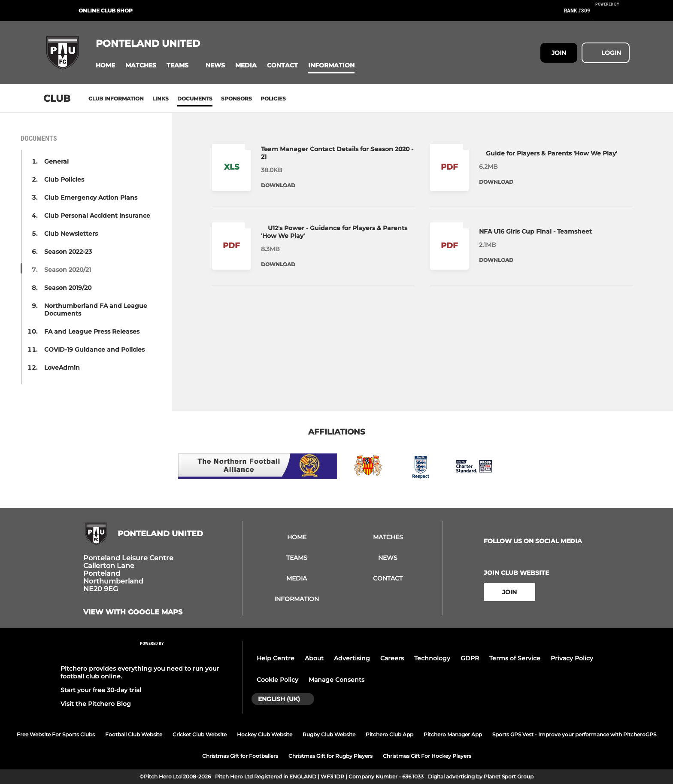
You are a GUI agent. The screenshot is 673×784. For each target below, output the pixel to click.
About (314, 658)
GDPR (470, 658)
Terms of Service (515, 658)
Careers (392, 658)
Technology (432, 658)
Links (161, 99)
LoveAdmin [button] (62, 368)
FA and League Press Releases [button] (92, 331)
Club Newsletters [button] (71, 234)
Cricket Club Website (200, 734)
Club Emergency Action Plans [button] (91, 198)
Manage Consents (336, 680)
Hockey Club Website (265, 734)
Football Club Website (134, 734)
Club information (116, 99)
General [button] (56, 161)
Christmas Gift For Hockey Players (427, 756)
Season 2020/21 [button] (68, 270)
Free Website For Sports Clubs (56, 734)
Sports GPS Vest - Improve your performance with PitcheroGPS (574, 734)
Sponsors (236, 99)
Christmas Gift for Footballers (240, 756)
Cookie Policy (277, 680)
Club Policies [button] (64, 179)
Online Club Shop (106, 11)
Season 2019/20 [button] (68, 288)
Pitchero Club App (390, 734)
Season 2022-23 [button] (68, 252)
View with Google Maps (133, 612)
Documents (195, 99)
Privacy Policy (572, 658)
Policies (273, 99)
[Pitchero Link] (612, 14)
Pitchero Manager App (453, 734)
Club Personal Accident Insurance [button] (97, 216)
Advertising (352, 658)
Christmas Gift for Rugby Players (330, 756)
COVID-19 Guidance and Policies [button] (94, 349)
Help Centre (276, 658)
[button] (105, 65)
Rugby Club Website (329, 734)
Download (278, 185)
